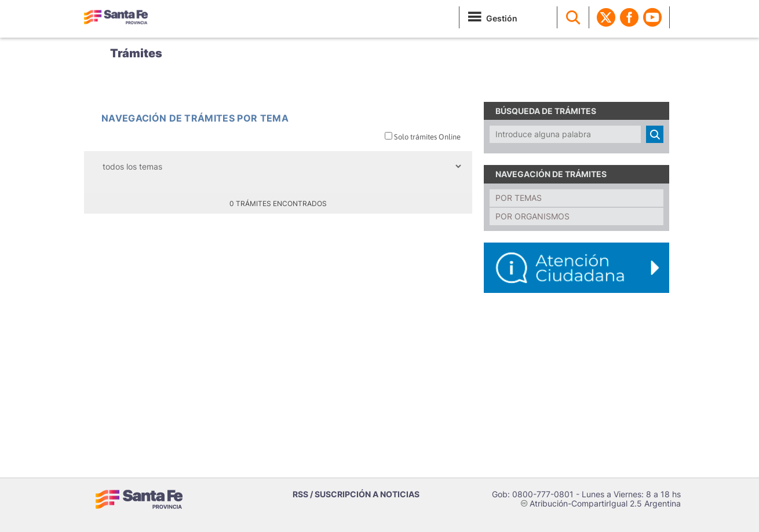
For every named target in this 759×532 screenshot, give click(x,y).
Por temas (519, 198)
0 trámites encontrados (278, 203)
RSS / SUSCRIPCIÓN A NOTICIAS (356, 494)
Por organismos (532, 216)
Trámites (136, 53)
